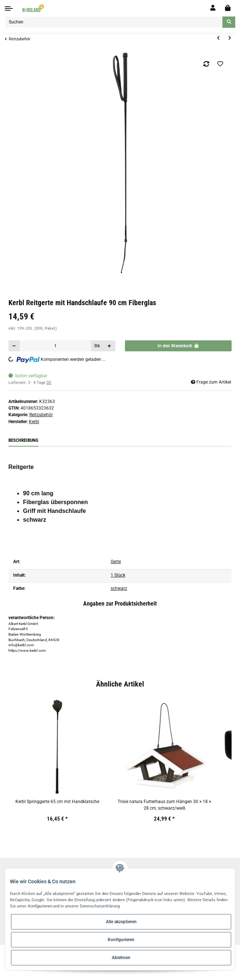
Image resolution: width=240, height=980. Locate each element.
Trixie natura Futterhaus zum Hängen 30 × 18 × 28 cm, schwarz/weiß (164, 805)
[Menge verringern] (14, 346)
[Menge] (55, 346)
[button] (213, 8)
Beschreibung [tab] (23, 440)
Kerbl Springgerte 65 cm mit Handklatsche (57, 802)
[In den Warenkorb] (178, 346)
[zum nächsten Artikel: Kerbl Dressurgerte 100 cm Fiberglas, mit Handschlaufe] (230, 38)
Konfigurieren (121, 940)
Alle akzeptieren (121, 922)
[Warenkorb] (228, 8)
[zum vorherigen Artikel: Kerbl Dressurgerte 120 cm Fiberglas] (218, 38)
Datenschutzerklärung (100, 906)
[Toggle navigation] (9, 8)
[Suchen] (114, 22)
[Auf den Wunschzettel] (220, 64)
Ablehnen (121, 958)
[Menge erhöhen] (110, 346)
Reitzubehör (41, 415)
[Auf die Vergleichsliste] (206, 64)
